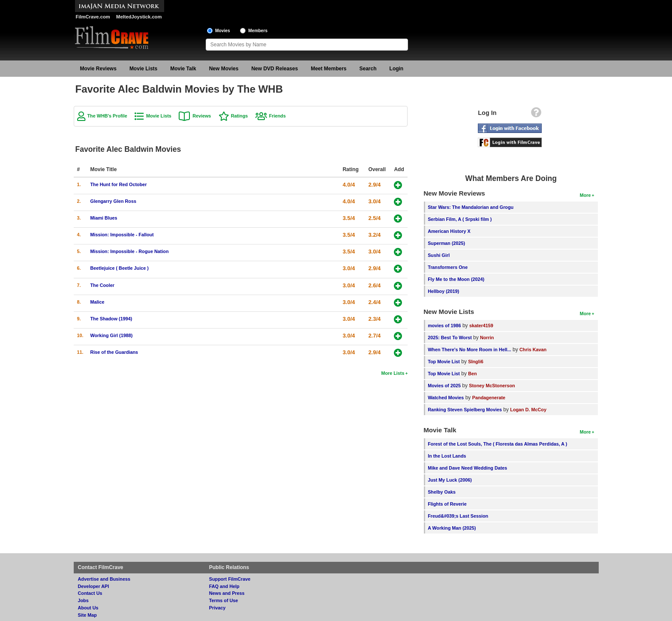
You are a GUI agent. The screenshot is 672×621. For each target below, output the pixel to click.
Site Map (87, 615)
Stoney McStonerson (492, 386)
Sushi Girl (439, 255)
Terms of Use (224, 600)
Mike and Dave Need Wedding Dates (467, 468)
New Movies (224, 69)
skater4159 (481, 326)
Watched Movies (446, 398)
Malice (97, 302)
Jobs (83, 600)
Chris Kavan (533, 350)
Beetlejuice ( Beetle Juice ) (120, 268)
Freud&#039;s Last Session (458, 516)
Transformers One (448, 267)
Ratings (240, 116)
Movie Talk (183, 69)
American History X (449, 231)
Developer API (94, 586)
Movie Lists (143, 69)
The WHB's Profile (107, 116)
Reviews (202, 116)
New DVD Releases (274, 69)
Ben (472, 374)
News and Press (227, 593)
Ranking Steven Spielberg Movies (465, 410)
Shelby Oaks (442, 492)
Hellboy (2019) (443, 291)
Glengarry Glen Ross (113, 201)
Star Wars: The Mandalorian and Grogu (471, 207)
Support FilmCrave (230, 579)
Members (258, 31)
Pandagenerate (489, 398)
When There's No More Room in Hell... (469, 350)
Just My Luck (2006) (450, 480)
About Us (88, 608)
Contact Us (90, 593)
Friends (277, 116)
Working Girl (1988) (112, 335)
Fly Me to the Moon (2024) (456, 279)
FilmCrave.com (93, 17)
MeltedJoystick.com (139, 17)
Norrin (487, 338)
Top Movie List (444, 362)
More (585, 195)
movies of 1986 (444, 326)
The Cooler (102, 285)
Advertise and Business (104, 579)
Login (397, 69)
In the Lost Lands (447, 456)
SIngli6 (475, 362)
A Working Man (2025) (452, 528)
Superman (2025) (446, 243)
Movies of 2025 (444, 386)
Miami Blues (104, 218)
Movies (223, 31)
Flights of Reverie (447, 504)
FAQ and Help (224, 586)
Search (368, 69)
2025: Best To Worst (450, 338)
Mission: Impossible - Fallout (122, 235)
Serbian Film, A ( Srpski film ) (460, 219)
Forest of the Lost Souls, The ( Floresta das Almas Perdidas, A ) (497, 444)
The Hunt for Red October (119, 184)
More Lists (393, 373)
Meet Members (328, 69)
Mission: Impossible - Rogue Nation (130, 251)
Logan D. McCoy (528, 410)
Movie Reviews (98, 69)
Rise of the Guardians (114, 352)
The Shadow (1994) (111, 319)
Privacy (217, 608)
